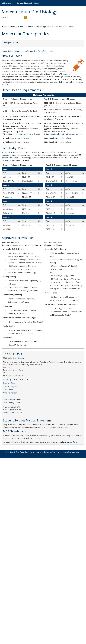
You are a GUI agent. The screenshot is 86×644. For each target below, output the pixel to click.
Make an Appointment (12, 399)
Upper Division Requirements (14, 51)
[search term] (13, 17)
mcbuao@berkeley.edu (12, 410)
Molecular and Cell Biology (30, 12)
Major (31, 26)
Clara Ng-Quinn (9, 383)
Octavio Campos (10, 387)
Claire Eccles (8, 390)
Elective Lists (49, 51)
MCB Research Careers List (28, 438)
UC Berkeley (6, 3)
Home (5, 26)
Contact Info (73, 452)
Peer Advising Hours (12, 403)
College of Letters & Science (28, 3)
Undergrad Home (18, 26)
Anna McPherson (10, 393)
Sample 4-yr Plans (35, 51)
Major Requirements (45, 26)
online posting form (68, 442)
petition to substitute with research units (23, 134)
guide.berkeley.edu (10, 155)
